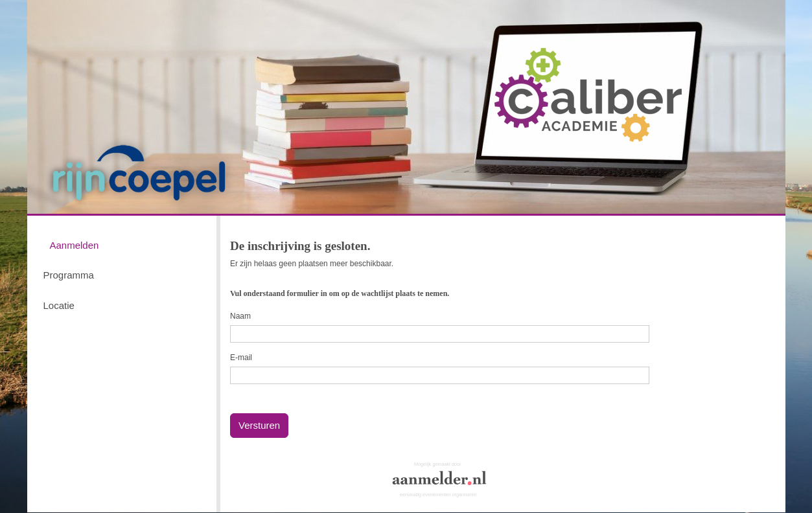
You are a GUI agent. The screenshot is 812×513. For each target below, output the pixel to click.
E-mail (241, 358)
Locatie (59, 305)
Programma (69, 275)
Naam (240, 316)
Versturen (259, 425)
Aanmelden (75, 245)
